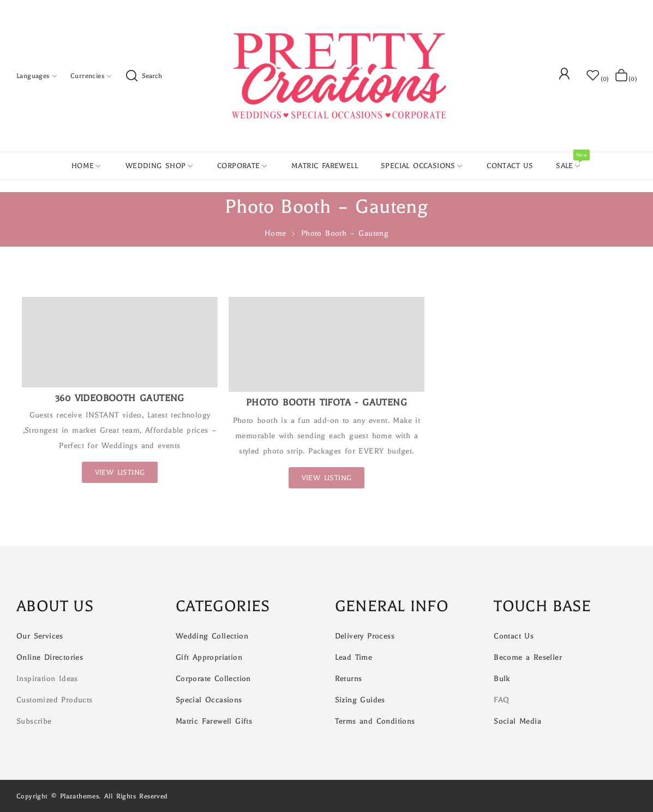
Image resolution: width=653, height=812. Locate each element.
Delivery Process (365, 636)
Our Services (40, 636)
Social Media (517, 721)
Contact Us (514, 636)
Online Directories (50, 657)
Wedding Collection (212, 636)
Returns (349, 679)
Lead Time (354, 657)
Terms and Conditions (375, 721)
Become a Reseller (528, 657)
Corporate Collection (213, 679)
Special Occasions (209, 700)
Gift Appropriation (209, 657)
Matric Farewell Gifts (214, 721)
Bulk (502, 679)
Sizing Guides (360, 700)
